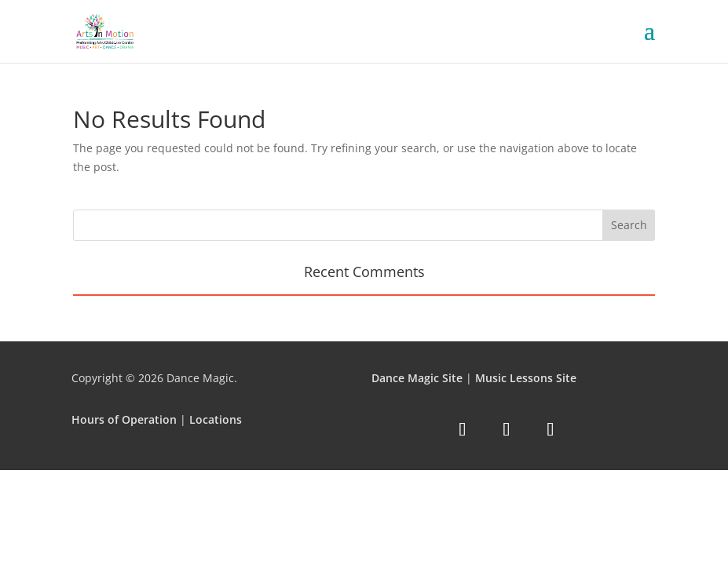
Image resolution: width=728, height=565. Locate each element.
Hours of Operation (124, 419)
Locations (216, 419)
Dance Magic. (202, 378)
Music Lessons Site (526, 378)
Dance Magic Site (417, 378)
